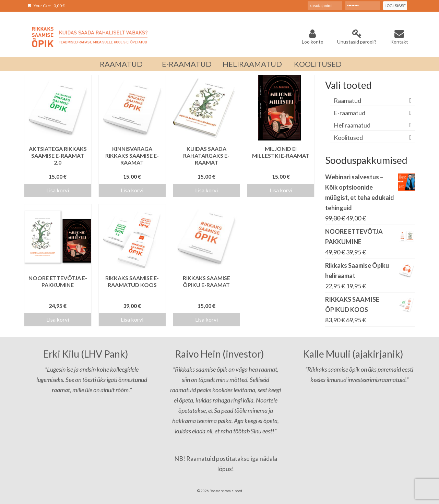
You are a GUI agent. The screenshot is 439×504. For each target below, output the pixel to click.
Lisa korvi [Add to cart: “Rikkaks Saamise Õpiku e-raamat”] (206, 319)
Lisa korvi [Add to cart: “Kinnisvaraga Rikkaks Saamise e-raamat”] (132, 190)
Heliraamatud (352, 125)
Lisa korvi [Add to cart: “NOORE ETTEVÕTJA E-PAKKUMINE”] (58, 319)
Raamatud (347, 100)
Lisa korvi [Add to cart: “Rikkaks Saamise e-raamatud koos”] (132, 319)
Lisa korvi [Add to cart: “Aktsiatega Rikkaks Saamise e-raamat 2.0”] (58, 190)
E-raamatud (349, 113)
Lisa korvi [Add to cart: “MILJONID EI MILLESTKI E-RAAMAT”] (281, 190)
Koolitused (348, 137)
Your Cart (46, 6)
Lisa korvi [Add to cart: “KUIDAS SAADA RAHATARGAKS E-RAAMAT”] (206, 190)
